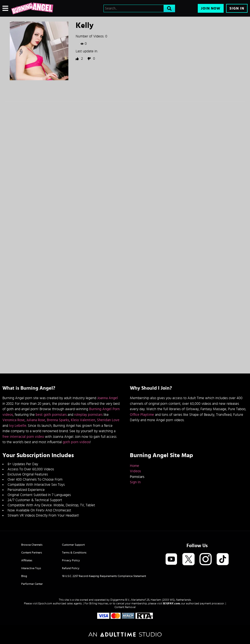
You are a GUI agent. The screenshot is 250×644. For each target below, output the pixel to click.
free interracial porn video (23, 437)
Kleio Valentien (83, 420)
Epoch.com (45, 603)
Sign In (237, 8)
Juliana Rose (36, 420)
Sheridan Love (108, 420)
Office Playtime (142, 415)
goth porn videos (76, 442)
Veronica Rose (14, 420)
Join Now (211, 8)
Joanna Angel (108, 398)
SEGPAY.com (171, 603)
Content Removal (125, 607)
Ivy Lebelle (18, 426)
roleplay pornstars (88, 415)
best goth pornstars (51, 415)
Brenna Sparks (58, 420)
